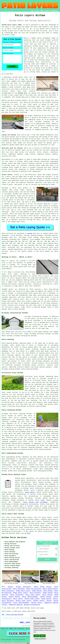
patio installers (34, 508)
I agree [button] (36, 636)
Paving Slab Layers (32, 599)
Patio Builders (35, 593)
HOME (32, 11)
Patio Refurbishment (30, 597)
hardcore (41, 126)
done (38, 31)
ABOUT (42, 11)
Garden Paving (14, 597)
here (29, 533)
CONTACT (47, 11)
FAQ (15, 628)
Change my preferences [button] (40, 639)
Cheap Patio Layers (23, 591)
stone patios (30, 492)
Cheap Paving (48, 593)
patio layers (50, 529)
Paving (10, 587)
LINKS (37, 11)
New (7, 628)
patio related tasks (15, 506)
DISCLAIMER (54, 11)
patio (21, 77)
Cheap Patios (37, 591)
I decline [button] (42, 636)
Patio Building (19, 589)
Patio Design (48, 591)
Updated (11, 628)
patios (26, 50)
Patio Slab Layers (33, 595)
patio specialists (28, 478)
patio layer (44, 46)
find (8, 517)
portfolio (24, 89)
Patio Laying (47, 595)
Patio (4, 233)
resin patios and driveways (35, 502)
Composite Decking (16, 605)
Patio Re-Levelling (34, 589)
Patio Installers (8, 591)
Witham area (22, 93)
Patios (55, 599)
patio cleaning (37, 490)
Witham (30, 233)
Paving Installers (23, 587)
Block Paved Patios (43, 587)
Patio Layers (18, 599)
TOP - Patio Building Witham (12, 615)
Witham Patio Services (14, 538)
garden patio (29, 52)
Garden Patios (39, 601)
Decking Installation (32, 605)
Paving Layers (37, 603)
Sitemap (3, 628)
